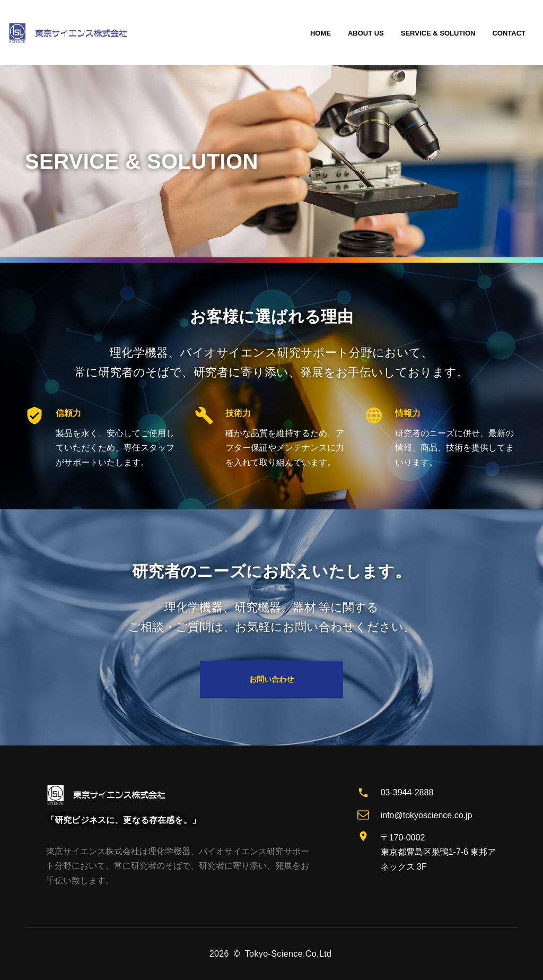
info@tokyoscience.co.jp (427, 815)
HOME (321, 33)
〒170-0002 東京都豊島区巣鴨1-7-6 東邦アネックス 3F (439, 852)
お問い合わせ (271, 679)
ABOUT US (366, 33)
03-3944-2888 (407, 792)
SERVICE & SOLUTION (438, 33)
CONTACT (509, 33)
